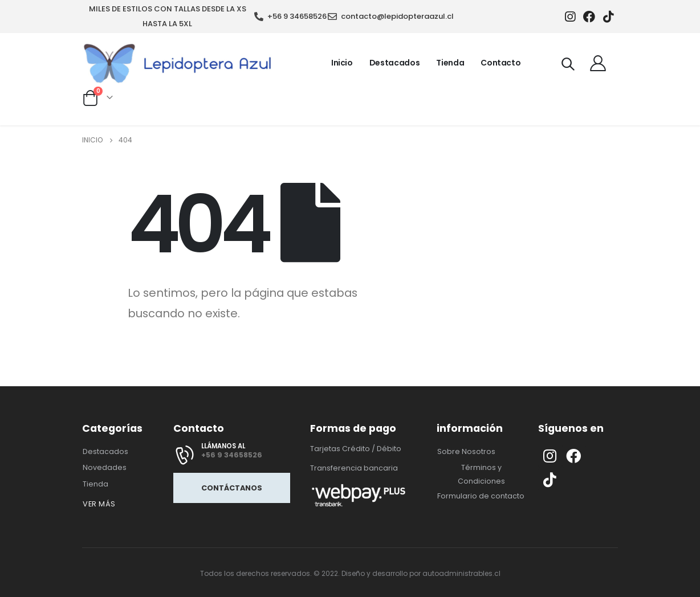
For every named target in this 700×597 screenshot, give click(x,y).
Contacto (500, 63)
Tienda (450, 63)
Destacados (395, 63)
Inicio (342, 63)
